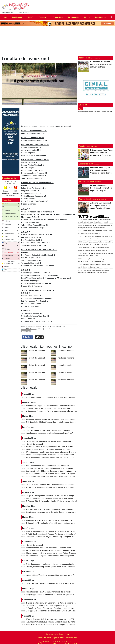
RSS (75, 638)
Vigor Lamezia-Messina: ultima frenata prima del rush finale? (50, 433)
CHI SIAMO (42, 638)
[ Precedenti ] (11, 195)
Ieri (85, 109)
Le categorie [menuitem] (73, 17)
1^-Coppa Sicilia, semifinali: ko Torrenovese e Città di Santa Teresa (52, 611)
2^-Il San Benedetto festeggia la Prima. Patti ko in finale (48, 466)
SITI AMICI (50, 638)
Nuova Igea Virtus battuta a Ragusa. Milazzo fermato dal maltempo (52, 622)
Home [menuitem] (4, 17)
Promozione (84, 182)
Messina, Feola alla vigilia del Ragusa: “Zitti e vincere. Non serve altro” (53, 567)
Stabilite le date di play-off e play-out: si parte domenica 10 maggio (52, 531)
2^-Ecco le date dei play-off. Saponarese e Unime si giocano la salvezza (54, 603)
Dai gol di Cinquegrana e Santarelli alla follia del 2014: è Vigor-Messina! (54, 496)
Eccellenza (83, 164)
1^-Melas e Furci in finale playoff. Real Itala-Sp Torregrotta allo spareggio (54, 537)
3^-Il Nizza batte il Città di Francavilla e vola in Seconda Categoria (52, 422)
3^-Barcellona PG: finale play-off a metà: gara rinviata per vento (51, 523)
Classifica (6, 200)
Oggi (81, 109)
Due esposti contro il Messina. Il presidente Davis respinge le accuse (53, 471)
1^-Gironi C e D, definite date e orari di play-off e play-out (48, 606)
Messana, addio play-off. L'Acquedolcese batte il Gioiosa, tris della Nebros (55, 449)
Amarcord (83, 58)
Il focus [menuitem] (87, 17)
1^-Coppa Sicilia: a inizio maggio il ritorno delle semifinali (48, 408)
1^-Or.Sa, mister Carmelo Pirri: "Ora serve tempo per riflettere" (50, 485)
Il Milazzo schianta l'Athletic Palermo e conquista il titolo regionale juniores (55, 474)
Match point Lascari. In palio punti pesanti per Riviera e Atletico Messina (54, 498)
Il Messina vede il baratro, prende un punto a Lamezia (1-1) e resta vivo (54, 452)
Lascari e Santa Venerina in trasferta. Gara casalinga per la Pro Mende (54, 575)
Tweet (39, 337)
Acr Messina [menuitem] (17, 17)
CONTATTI (69, 638)
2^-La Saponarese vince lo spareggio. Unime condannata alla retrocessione (55, 564)
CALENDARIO (60, 638)
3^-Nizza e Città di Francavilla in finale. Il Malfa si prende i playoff (51, 501)
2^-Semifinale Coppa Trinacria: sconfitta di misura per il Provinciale (52, 608)
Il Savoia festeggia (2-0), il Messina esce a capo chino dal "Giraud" (52, 619)
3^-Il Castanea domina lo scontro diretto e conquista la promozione (52, 625)
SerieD (82, 146)
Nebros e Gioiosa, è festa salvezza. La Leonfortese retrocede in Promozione (56, 550)
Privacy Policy (64, 634)
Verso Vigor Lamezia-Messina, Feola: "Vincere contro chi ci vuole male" (54, 457)
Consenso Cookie (52, 634)
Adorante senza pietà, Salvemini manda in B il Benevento (48, 592)
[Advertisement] (96, 129)
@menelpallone (47, 329)
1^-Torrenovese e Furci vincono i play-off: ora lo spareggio (48, 430)
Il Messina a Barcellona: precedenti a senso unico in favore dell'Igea (52, 397)
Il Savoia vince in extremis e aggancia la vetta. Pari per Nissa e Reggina (54, 553)
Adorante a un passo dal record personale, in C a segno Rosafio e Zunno (54, 419)
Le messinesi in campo (34, 327)
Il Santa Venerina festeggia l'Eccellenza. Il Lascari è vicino (48, 548)
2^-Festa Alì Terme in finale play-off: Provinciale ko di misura (49, 447)
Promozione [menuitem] (58, 17)
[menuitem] (111, 17)
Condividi (27, 337)
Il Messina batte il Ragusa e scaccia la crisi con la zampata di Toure (52, 556)
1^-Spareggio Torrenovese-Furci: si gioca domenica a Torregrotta (51, 411)
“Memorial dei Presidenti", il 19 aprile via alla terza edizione (49, 520)
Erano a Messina (86, 199)
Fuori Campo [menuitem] (101, 17)
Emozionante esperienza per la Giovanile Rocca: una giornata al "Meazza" (55, 512)
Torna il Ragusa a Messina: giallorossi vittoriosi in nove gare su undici (53, 583)
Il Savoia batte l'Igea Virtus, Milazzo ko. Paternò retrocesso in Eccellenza (54, 455)
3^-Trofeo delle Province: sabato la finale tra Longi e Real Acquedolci (53, 509)
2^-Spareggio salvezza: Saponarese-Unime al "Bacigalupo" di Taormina (54, 595)
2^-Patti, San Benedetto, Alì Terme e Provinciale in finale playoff (51, 534)
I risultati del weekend (36, 351)
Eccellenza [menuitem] (43, 17)
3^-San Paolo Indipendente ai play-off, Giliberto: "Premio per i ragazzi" (53, 487)
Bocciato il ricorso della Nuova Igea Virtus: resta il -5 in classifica (51, 476)
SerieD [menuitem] (30, 17)
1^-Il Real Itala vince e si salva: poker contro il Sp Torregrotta (50, 468)
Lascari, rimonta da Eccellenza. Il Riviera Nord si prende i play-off (51, 441)
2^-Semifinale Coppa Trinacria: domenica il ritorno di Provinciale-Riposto (54, 406)
